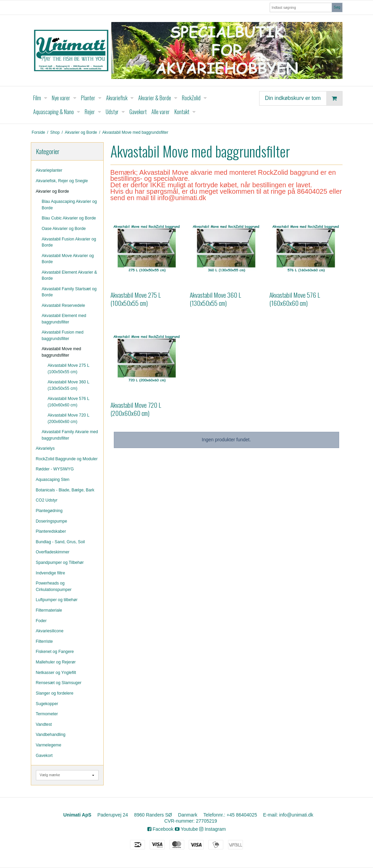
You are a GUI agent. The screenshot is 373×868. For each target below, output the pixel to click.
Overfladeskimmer (53, 552)
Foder (41, 621)
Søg (337, 7)
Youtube (186, 829)
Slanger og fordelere (55, 693)
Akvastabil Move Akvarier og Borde (68, 259)
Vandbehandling (51, 735)
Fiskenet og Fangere (55, 652)
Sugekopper (47, 704)
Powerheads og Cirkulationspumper (54, 586)
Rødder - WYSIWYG (55, 469)
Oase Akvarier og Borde (64, 229)
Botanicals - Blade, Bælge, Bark (65, 490)
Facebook (160, 829)
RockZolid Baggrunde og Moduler (67, 459)
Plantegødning (49, 511)
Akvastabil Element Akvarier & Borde (69, 275)
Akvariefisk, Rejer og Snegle (62, 181)
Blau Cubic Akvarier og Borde (69, 218)
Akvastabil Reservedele (63, 305)
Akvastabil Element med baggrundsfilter (64, 319)
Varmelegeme (49, 745)
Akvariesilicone (50, 631)
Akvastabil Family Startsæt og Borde (69, 292)
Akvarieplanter (49, 170)
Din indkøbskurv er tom (304, 98)
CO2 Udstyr (47, 500)
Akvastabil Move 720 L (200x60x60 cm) (69, 418)
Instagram (212, 829)
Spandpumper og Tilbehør (60, 563)
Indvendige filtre (51, 573)
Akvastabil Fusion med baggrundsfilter (63, 335)
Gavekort (44, 756)
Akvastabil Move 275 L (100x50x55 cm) (69, 368)
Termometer (47, 714)
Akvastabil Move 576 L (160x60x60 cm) (69, 402)
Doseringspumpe (52, 521)
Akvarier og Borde (53, 191)
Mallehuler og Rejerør (56, 662)
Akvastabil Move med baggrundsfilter (61, 352)
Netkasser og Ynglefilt (56, 673)
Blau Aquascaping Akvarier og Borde (69, 205)
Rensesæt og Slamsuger (59, 683)
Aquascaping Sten (53, 480)
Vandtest (44, 724)
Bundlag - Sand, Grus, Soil (60, 542)
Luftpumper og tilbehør (57, 600)
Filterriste (44, 641)
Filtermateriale (49, 610)
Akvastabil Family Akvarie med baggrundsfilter (70, 435)
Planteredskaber (51, 531)
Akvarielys (45, 448)
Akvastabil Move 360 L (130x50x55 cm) (69, 385)
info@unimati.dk (296, 815)
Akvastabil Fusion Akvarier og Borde (69, 242)
